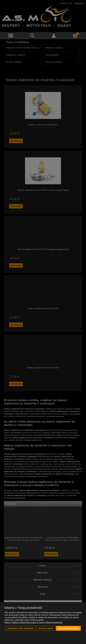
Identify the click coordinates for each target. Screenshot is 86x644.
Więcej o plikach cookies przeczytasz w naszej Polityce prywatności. (34, 622)
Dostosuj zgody (46, 628)
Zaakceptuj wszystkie (68, 628)
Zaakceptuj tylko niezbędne (21, 628)
